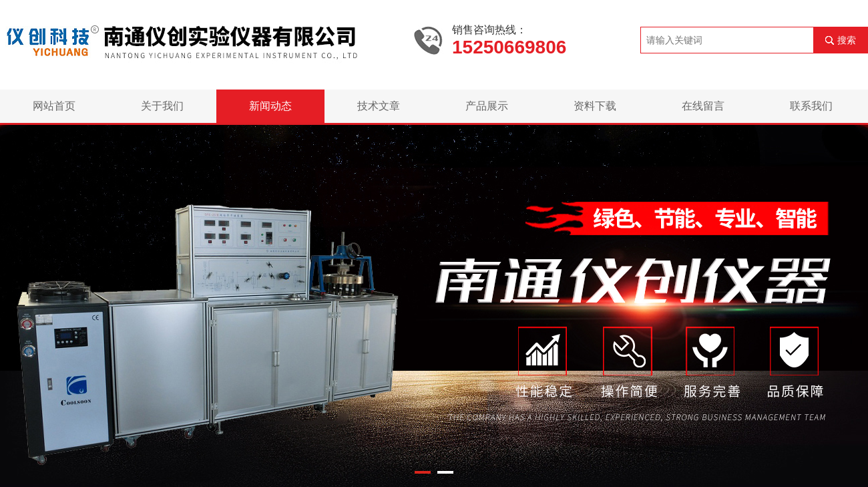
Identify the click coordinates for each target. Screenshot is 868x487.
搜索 (847, 40)
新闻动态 (270, 106)
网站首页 (54, 106)
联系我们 (811, 106)
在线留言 (703, 106)
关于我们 (162, 106)
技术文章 (379, 106)
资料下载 (595, 106)
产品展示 (487, 106)
